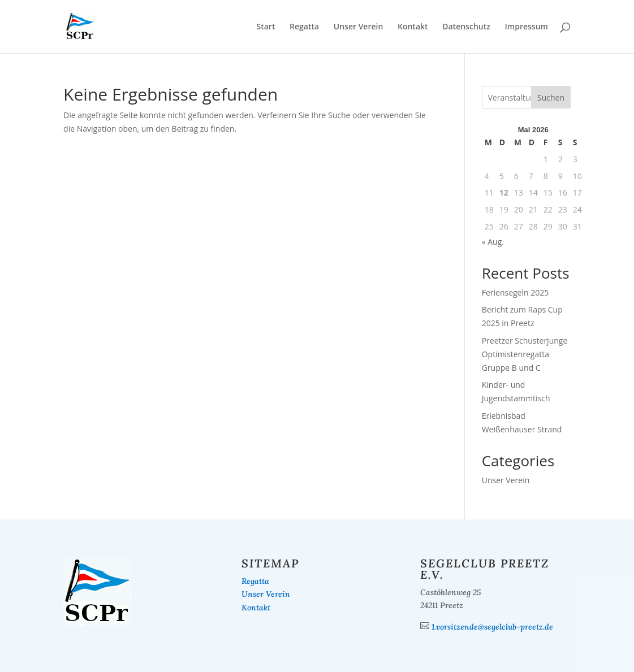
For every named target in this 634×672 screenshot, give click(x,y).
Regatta (304, 27)
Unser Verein (359, 27)
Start (266, 27)
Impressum (527, 27)
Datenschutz (466, 27)
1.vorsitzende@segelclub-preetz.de (492, 627)
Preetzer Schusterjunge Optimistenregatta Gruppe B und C (525, 354)
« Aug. (493, 242)
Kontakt (413, 27)
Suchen (551, 97)
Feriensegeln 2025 (516, 292)
